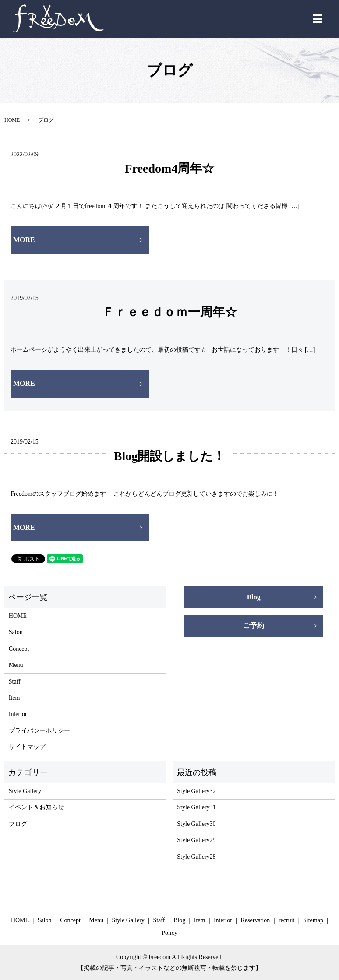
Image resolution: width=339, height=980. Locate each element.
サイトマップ (27, 747)
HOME (12, 120)
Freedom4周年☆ (170, 168)
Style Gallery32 (196, 791)
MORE (24, 240)
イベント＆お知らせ (36, 807)
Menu (16, 665)
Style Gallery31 (196, 807)
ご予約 (254, 626)
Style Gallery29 (196, 840)
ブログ (18, 824)
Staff (15, 682)
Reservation (256, 920)
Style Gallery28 (196, 857)
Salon (16, 632)
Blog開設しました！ (169, 456)
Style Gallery (25, 791)
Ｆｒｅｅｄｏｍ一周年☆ (169, 312)
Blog (254, 597)
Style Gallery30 (196, 824)
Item (14, 698)
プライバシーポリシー (39, 731)
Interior (18, 714)
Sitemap (313, 920)
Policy (169, 933)
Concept (19, 649)
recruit (287, 920)
